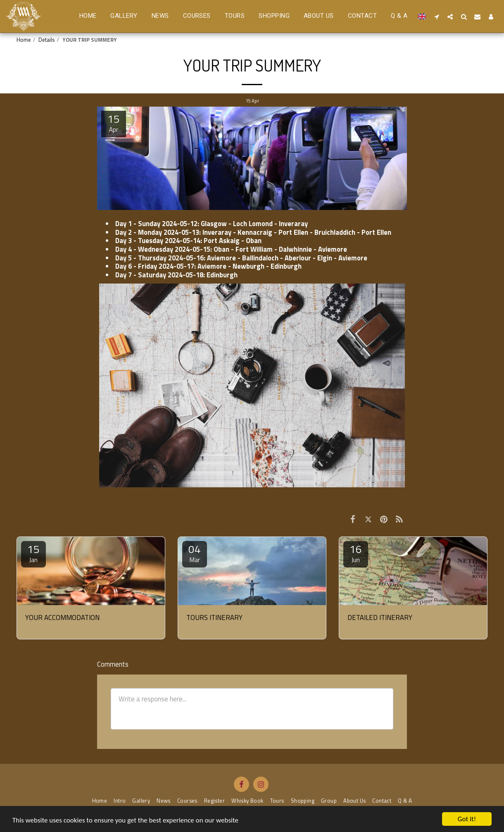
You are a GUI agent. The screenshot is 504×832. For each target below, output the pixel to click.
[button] (436, 17)
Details (46, 40)
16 (356, 553)
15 (33, 553)
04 (195, 553)
